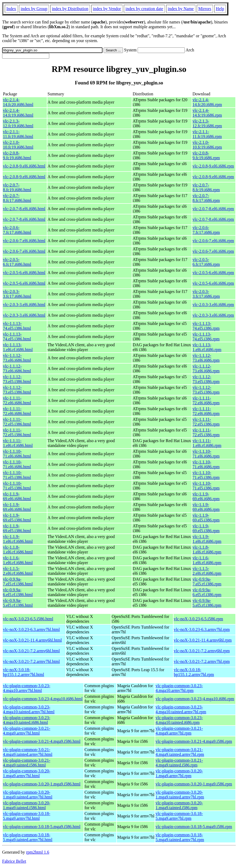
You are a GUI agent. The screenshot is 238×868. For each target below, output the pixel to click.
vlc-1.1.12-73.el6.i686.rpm (206, 358)
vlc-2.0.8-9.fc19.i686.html (17, 155)
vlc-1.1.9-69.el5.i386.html (17, 518)
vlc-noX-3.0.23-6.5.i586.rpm (198, 619)
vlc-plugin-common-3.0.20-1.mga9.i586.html (42, 784)
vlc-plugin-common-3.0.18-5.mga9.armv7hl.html (27, 816)
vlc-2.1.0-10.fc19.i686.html (18, 145)
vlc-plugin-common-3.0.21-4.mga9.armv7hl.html (27, 731)
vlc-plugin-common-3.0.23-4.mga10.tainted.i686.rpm (179, 720)
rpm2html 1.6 (38, 852)
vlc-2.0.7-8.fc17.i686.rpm (206, 198)
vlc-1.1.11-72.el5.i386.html (17, 422)
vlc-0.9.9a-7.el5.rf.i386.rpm (207, 582)
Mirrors (205, 9)
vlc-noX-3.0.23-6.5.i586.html (28, 619)
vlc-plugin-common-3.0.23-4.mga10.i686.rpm (195, 699)
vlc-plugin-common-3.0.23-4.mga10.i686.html (43, 699)
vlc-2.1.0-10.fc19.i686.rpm (207, 145)
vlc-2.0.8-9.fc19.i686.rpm (206, 155)
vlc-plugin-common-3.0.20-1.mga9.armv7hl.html (27, 773)
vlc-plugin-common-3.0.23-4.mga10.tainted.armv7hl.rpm (181, 709)
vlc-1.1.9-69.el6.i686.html (17, 496)
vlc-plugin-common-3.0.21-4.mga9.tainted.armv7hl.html (28, 752)
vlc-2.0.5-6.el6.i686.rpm (213, 273)
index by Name (181, 9)
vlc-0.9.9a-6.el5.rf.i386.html (18, 592)
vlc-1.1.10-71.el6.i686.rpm (206, 454)
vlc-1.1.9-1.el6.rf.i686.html (18, 539)
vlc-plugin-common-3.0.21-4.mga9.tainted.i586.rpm (179, 763)
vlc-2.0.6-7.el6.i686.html (24, 241)
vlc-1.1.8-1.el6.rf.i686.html (18, 550)
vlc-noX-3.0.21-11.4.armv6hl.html (32, 640)
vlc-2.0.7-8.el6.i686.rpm (213, 209)
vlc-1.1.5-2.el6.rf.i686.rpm (207, 571)
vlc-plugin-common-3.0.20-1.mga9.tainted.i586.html (27, 805)
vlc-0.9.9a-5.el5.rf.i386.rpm (207, 603)
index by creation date (144, 9)
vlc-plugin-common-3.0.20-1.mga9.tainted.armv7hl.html (28, 795)
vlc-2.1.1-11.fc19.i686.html (18, 134)
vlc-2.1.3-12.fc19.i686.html (18, 123)
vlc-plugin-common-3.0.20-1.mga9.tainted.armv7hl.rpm (180, 795)
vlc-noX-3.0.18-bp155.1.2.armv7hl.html (24, 672)
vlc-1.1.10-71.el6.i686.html (17, 454)
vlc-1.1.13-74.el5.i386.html (17, 326)
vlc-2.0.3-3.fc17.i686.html (17, 294)
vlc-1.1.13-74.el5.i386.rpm (206, 326)
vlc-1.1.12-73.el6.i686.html (17, 358)
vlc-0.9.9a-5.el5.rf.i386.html (18, 603)
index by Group (34, 9)
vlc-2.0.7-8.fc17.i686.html (17, 198)
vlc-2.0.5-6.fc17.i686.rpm (206, 262)
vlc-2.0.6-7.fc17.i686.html (17, 230)
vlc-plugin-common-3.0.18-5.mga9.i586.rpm (194, 827)
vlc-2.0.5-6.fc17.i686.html (17, 262)
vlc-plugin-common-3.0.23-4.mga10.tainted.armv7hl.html (29, 709)
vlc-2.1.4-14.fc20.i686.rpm (207, 102)
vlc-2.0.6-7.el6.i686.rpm (213, 241)
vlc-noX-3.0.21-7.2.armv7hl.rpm (202, 661)
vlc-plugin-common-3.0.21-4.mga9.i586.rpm (194, 741)
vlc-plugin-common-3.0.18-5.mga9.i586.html (42, 827)
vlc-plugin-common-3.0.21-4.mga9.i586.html (42, 741)
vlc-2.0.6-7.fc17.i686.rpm (206, 230)
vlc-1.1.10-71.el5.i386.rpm (206, 475)
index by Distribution (70, 9)
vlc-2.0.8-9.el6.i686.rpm (213, 166)
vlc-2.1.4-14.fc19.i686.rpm (207, 113)
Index (11, 9)
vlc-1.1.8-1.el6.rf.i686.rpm (207, 550)
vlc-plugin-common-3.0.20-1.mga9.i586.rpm (194, 784)
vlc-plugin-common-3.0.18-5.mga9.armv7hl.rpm (179, 816)
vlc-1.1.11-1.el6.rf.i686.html (18, 443)
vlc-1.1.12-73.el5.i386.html (17, 379)
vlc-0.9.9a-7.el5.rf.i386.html (18, 582)
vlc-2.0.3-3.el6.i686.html (24, 305)
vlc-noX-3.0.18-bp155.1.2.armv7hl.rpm (194, 672)
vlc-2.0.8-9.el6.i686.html (24, 166)
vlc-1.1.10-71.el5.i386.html (17, 475)
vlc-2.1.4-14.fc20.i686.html (18, 102)
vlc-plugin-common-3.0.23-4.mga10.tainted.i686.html (27, 720)
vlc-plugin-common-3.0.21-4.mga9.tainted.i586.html (27, 763)
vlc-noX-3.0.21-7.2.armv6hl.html (31, 651)
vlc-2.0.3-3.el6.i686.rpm (213, 305)
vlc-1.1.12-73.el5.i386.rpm (206, 379)
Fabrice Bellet (14, 861)
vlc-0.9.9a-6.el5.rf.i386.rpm (207, 592)
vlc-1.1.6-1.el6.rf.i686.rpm (207, 560)
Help (220, 9)
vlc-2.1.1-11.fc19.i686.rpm (207, 134)
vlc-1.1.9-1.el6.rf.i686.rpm (207, 539)
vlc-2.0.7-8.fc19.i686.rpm (206, 187)
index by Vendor (107, 9)
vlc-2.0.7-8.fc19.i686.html (17, 187)
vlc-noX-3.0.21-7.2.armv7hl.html (31, 661)
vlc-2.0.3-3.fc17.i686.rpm (206, 294)
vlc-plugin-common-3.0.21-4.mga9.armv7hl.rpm (179, 731)
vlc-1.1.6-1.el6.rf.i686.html (18, 560)
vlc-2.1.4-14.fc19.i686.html (18, 113)
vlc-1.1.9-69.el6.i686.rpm (206, 496)
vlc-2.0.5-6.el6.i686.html (24, 273)
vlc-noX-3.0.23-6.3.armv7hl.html (31, 629)
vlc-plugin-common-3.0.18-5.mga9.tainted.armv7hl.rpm (180, 837)
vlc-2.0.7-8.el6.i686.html (24, 209)
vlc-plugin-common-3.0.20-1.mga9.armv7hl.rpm (179, 773)
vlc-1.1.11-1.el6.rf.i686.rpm (207, 443)
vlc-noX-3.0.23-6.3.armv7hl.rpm (202, 629)
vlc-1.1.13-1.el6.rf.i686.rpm (207, 347)
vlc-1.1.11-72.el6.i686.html (17, 400)
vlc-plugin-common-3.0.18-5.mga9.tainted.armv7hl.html (28, 837)
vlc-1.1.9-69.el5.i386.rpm (206, 518)
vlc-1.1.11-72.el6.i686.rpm (206, 400)
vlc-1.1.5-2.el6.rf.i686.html (18, 571)
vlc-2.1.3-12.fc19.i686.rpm (207, 123)
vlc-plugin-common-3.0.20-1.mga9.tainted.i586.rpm (179, 805)
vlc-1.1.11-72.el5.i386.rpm (206, 422)
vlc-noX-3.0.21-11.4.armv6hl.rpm (203, 640)
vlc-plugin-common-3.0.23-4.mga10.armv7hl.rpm (179, 688)
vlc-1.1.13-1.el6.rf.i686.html (18, 347)
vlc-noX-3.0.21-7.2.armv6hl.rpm (202, 651)
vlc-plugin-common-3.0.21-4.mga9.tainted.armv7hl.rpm (180, 752)
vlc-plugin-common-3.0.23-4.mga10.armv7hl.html (27, 688)
